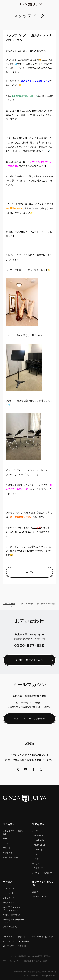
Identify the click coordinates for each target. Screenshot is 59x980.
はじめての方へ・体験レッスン (16, 937)
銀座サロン (29, 51)
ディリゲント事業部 (41, 873)
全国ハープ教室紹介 (11, 915)
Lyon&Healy (39, 840)
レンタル (7, 893)
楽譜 (34, 892)
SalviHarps (38, 835)
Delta (36, 854)
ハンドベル (8, 853)
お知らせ (49, 937)
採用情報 (48, 956)
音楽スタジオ (9, 889)
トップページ (9, 604)
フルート (7, 848)
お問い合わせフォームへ (29, 660)
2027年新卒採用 (35, 956)
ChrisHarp (38, 850)
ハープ (6, 839)
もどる (29, 572)
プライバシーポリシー (12, 961)
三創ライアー (39, 868)
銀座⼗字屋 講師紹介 (12, 857)
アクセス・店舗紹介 (21, 941)
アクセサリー (38, 897)
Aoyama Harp (39, 845)
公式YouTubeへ (25, 769)
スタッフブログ (10, 956)
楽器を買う (38, 824)
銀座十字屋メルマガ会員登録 (29, 718)
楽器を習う (9, 824)
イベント (7, 941)
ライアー (7, 843)
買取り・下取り (10, 903)
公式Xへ (18, 769)
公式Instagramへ (41, 769)
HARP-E (37, 859)
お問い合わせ (37, 937)
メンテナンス (9, 898)
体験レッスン (26, 517)
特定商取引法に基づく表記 (35, 961)
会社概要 (22, 956)
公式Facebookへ (33, 769)
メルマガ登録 (9, 927)
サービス (8, 882)
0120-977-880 (29, 645)
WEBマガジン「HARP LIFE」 (16, 946)
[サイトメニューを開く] (55, 4)
